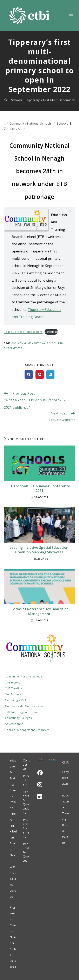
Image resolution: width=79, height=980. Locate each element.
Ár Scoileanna (14, 724)
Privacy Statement (26, 828)
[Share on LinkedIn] (50, 375)
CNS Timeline (14, 688)
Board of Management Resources (27, 730)
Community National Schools (31, 123)
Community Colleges (18, 718)
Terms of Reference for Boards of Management (39, 611)
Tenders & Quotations (26, 802)
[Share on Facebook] (29, 375)
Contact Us (26, 764)
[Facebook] (40, 773)
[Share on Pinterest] (40, 375)
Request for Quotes (26, 852)
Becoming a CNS (16, 700)
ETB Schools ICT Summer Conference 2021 (39, 488)
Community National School (38, 343)
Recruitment (26, 780)
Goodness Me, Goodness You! (25, 706)
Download (51, 332)
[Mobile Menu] (71, 16)
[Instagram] (40, 785)
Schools (62, 123)
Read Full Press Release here (23, 332)
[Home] (5, 100)
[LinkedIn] (40, 796)
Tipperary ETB (13, 348)
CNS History (13, 682)
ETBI (61, 343)
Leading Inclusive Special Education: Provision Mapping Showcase (39, 550)
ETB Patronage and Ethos (22, 712)
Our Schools (13, 694)
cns (14, 343)
